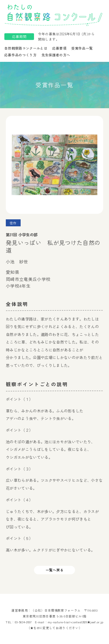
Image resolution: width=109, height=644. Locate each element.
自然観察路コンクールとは (26, 48)
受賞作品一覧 (82, 48)
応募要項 (59, 48)
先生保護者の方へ (56, 55)
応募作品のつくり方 (20, 55)
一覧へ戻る (55, 570)
